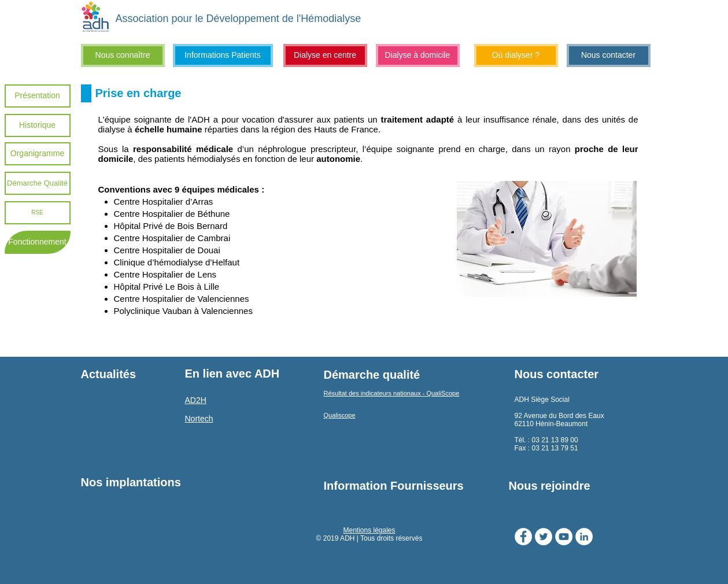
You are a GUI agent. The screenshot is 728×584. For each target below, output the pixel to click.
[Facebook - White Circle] (523, 537)
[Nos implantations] (131, 482)
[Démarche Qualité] (38, 183)
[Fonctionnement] (38, 242)
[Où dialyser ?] (516, 56)
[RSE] (38, 213)
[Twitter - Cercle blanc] (544, 537)
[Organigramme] (38, 154)
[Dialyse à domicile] (418, 56)
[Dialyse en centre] (325, 56)
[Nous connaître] (123, 56)
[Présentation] (38, 96)
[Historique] (38, 125)
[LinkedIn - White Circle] (584, 537)
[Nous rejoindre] (579, 486)
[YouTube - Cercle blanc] (564, 537)
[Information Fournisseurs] (394, 486)
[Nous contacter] (609, 56)
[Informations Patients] (223, 56)
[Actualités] (128, 374)
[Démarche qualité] (372, 375)
